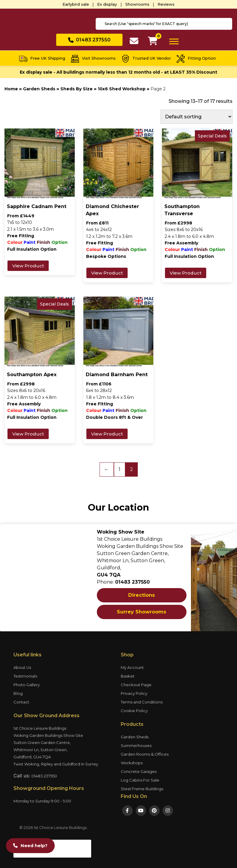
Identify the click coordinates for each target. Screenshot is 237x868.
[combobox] (164, 24)
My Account (132, 667)
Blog (18, 693)
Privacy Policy (134, 693)
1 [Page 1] (120, 469)
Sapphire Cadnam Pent (37, 206)
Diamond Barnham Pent (117, 375)
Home (11, 89)
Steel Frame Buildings (142, 789)
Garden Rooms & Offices (145, 754)
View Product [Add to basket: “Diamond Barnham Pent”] (107, 434)
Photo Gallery (27, 685)
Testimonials (25, 676)
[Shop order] (197, 117)
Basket (128, 676)
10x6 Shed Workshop (122, 89)
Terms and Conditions (142, 702)
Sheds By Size (77, 89)
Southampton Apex (32, 375)
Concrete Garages (139, 771)
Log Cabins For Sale (140, 780)
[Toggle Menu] (174, 41)
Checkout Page (136, 685)
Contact (21, 702)
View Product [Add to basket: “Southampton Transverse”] (186, 273)
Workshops (132, 763)
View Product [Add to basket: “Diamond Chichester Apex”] (107, 273)
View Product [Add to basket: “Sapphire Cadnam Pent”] (28, 266)
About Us (22, 667)
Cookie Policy (134, 711)
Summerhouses (136, 745)
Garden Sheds (39, 89)
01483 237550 (44, 776)
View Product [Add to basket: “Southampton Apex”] (28, 434)
